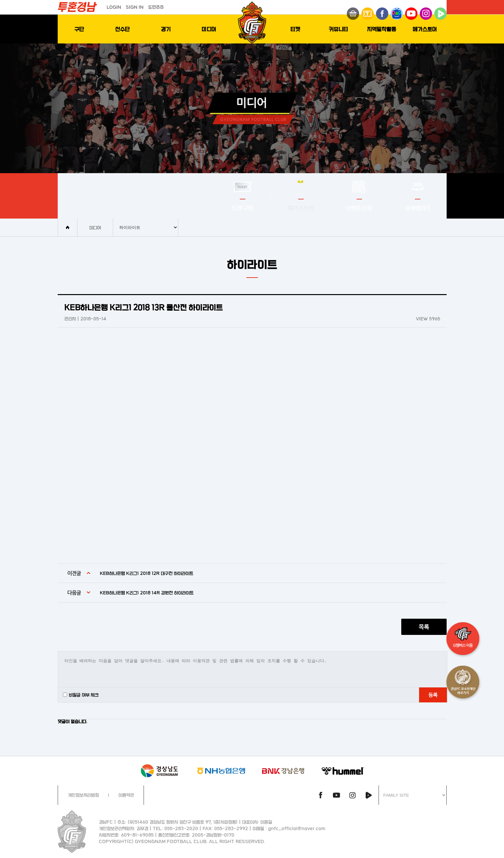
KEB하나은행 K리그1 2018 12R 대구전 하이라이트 (147, 573)
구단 (79, 29)
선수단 (122, 29)
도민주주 (156, 7)
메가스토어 (425, 29)
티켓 (295, 29)
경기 (166, 29)
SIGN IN (135, 7)
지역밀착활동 (381, 29)
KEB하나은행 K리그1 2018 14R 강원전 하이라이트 (147, 593)
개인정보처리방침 (83, 795)
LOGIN (114, 7)
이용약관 (126, 795)
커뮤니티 (338, 29)
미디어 (209, 29)
